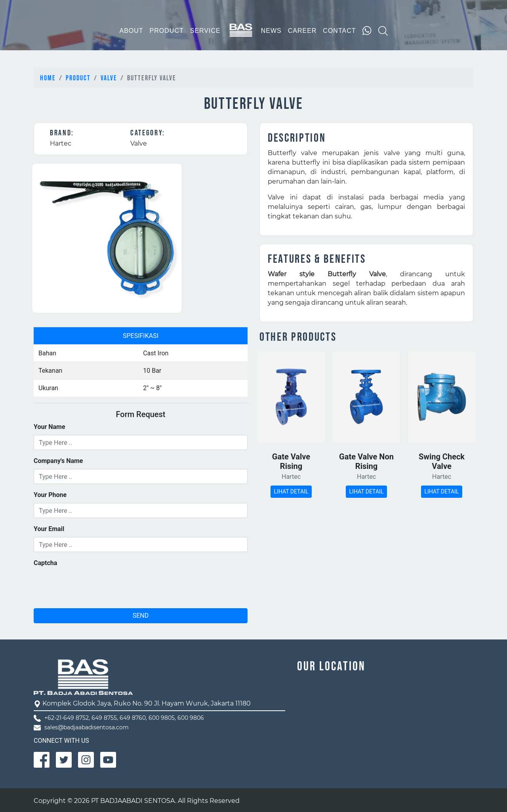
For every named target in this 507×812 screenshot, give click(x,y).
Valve (109, 78)
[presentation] (94, 586)
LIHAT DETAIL (291, 491)
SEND (141, 616)
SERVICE (205, 31)
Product (78, 78)
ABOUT (131, 31)
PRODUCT (167, 31)
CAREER (302, 31)
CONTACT (339, 31)
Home (48, 78)
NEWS (271, 31)
